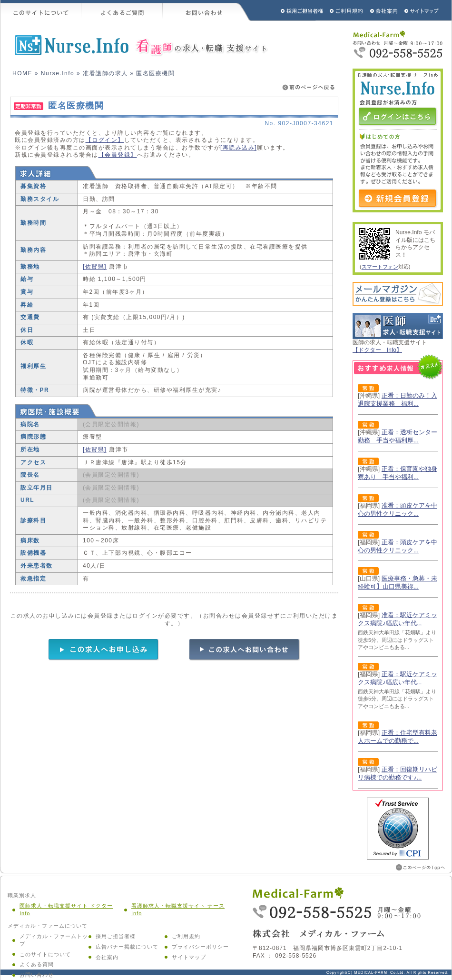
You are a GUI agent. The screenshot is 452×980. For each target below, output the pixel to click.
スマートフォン (380, 267)
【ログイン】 (105, 140)
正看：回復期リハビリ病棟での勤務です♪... (398, 773)
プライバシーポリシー (200, 947)
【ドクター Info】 (377, 350)
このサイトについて (41, 10)
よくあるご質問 (122, 10)
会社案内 (107, 957)
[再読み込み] (239, 148)
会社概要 (384, 10)
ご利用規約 (347, 10)
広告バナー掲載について (127, 947)
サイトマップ (422, 10)
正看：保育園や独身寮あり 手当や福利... (398, 473)
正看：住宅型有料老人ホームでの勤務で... (398, 737)
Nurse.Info (58, 73)
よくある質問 (37, 964)
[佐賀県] (95, 267)
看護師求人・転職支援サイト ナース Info (178, 910)
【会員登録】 (118, 155)
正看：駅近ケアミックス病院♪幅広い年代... (398, 678)
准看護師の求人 (105, 73)
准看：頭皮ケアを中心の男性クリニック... (398, 510)
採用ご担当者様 (289, 10)
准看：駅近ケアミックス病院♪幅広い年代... (398, 619)
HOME (22, 73)
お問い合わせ (207, 10)
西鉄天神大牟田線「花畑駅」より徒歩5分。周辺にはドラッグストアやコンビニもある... (397, 640)
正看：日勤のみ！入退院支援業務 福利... (398, 400)
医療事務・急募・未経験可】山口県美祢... (398, 582)
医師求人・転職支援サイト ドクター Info (66, 910)
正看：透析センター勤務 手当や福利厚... (398, 436)
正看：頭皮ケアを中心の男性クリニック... (398, 546)
